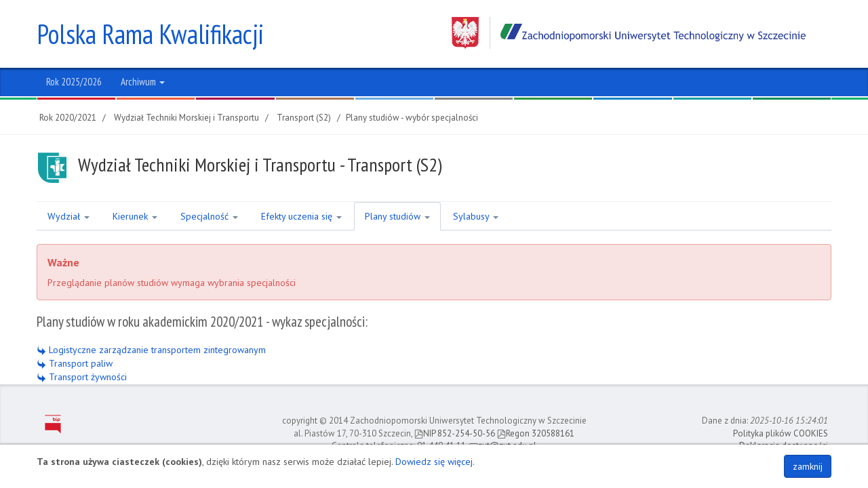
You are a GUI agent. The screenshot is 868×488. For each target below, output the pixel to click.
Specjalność (209, 216)
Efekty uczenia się (301, 216)
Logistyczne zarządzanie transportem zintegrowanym (151, 350)
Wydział (68, 216)
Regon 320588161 (536, 433)
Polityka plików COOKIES (781, 433)
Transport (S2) (304, 118)
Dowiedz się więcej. (435, 462)
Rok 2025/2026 (74, 82)
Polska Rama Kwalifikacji (150, 34)
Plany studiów (397, 216)
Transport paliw (75, 363)
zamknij (808, 466)
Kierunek (135, 216)
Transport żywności (82, 377)
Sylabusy (476, 216)
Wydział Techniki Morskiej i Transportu (186, 118)
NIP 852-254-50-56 (455, 433)
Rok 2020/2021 (68, 118)
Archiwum (143, 82)
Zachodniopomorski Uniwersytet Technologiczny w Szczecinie (629, 33)
